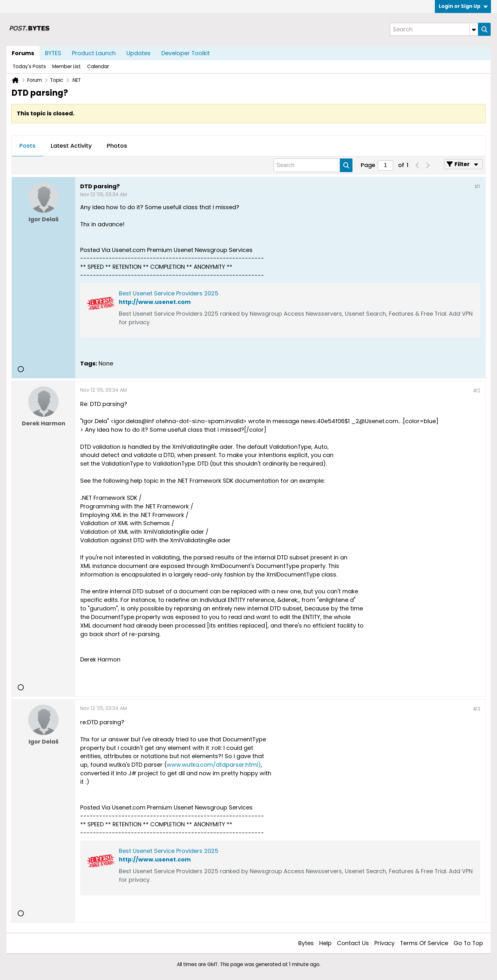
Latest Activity (71, 146)
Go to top (468, 943)
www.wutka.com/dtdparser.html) (214, 765)
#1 (477, 187)
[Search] (434, 29)
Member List (67, 66)
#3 (477, 709)
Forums (23, 53)
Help (325, 943)
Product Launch (94, 53)
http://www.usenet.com (155, 302)
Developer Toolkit (186, 53)
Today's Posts (29, 66)
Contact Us (353, 943)
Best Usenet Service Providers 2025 (169, 293)
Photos (117, 146)
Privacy (384, 943)
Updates (139, 53)
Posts (27, 146)
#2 (477, 391)
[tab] (27, 146)
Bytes (306, 943)
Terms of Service (424, 943)
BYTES (53, 53)
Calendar (98, 66)
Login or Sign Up (463, 6)
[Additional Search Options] (474, 29)
